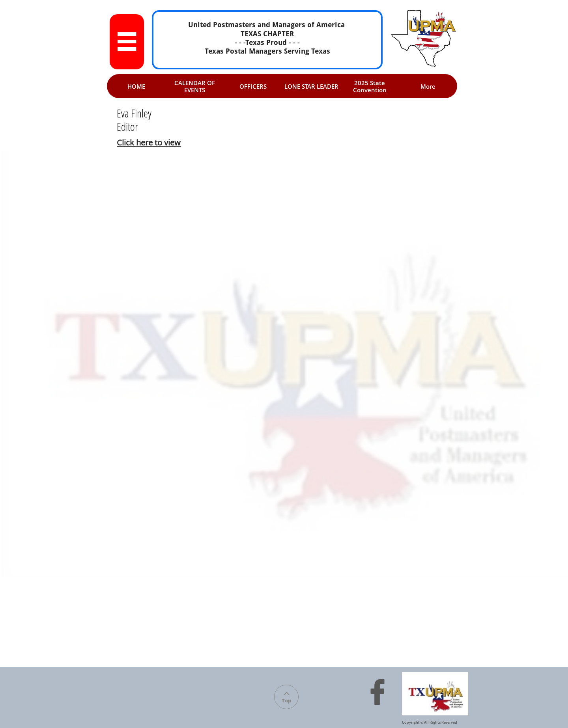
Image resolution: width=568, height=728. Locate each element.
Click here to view (149, 142)
